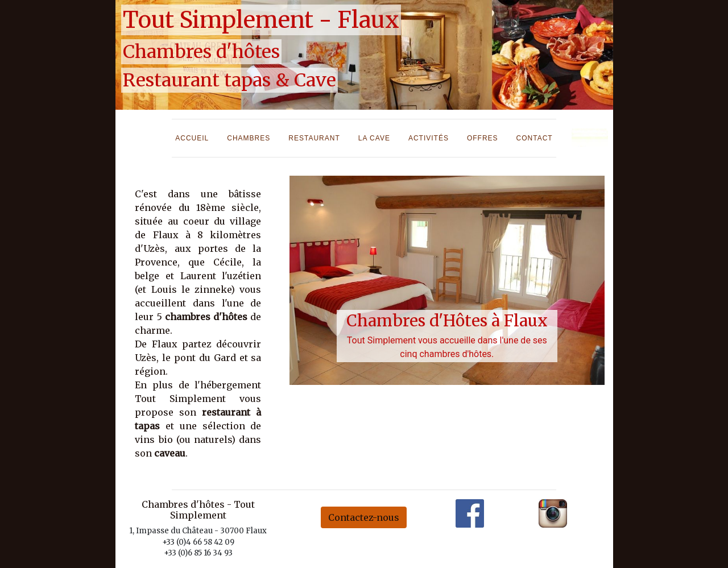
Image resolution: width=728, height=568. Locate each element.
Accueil (192, 138)
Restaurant (314, 138)
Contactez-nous (364, 517)
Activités (429, 138)
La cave (374, 138)
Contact (535, 138)
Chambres (249, 138)
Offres (483, 138)
